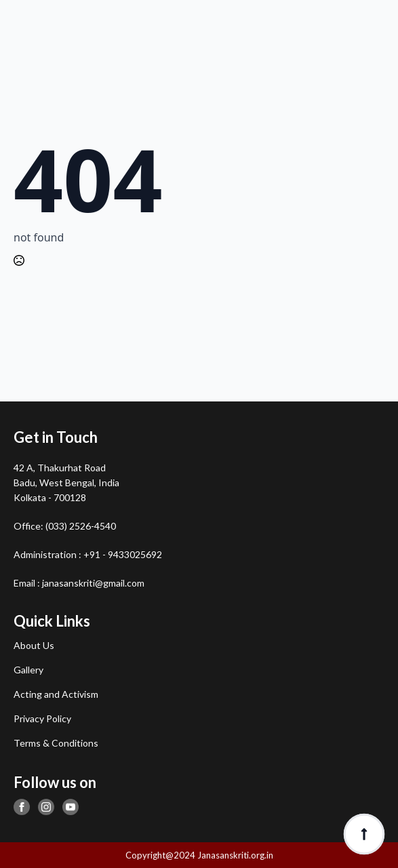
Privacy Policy (42, 718)
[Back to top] (364, 834)
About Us (34, 645)
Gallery (28, 670)
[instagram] (46, 807)
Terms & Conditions (56, 743)
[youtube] (71, 807)
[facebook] (22, 807)
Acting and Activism (56, 694)
